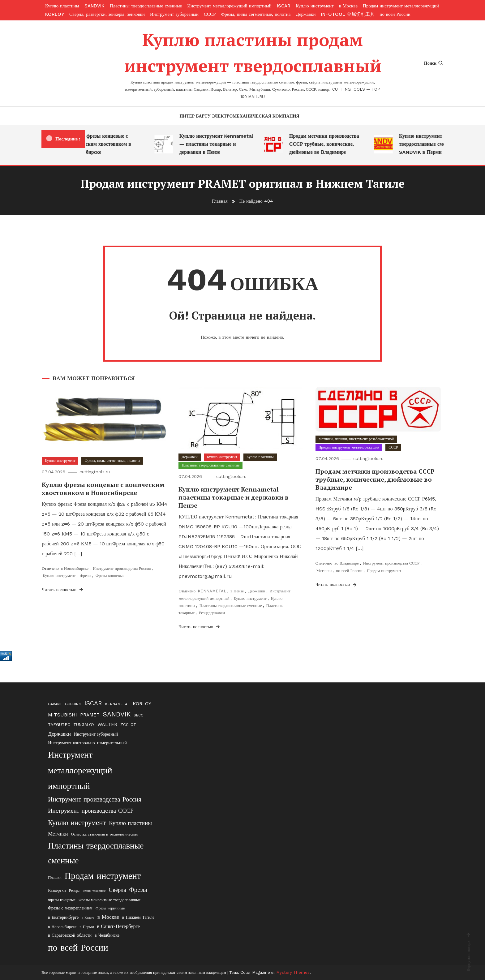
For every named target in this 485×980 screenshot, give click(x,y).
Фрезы (86, 576)
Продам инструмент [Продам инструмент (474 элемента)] (103, 876)
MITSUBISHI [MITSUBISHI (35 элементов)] (62, 715)
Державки (306, 14)
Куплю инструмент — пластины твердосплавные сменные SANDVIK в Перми (439, 144)
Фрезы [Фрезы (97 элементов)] (138, 890)
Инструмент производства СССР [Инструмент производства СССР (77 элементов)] (91, 811)
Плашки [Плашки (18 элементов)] (55, 877)
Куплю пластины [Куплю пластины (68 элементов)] (130, 823)
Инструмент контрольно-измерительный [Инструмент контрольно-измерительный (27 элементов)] (87, 743)
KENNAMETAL (212, 591)
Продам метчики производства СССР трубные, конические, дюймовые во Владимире (327, 144)
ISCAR (284, 6)
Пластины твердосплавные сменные (146, 6)
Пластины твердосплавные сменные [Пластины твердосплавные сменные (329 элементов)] (96, 853)
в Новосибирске (75, 568)
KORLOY (55, 14)
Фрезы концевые (110, 576)
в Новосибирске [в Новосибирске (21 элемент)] (62, 927)
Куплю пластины (62, 6)
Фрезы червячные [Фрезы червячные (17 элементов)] (110, 908)
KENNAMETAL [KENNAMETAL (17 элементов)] (117, 704)
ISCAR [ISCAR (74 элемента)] (93, 703)
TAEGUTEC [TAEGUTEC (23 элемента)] (59, 724)
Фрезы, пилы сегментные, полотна (256, 14)
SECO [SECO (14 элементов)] (139, 715)
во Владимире (347, 563)
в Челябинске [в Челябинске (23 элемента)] (107, 935)
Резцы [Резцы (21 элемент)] (74, 890)
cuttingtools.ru (95, 472)
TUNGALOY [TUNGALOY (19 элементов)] (84, 725)
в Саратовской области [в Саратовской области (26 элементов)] (70, 935)
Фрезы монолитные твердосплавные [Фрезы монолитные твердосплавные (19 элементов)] (109, 900)
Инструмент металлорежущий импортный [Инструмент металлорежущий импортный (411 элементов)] (80, 770)
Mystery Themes (293, 972)
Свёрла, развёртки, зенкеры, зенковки (107, 14)
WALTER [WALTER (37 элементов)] (107, 724)
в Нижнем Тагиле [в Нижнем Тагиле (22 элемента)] (138, 917)
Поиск (434, 63)
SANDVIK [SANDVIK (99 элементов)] (117, 714)
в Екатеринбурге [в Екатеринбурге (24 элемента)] (63, 917)
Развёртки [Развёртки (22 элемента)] (57, 890)
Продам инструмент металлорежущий (401, 6)
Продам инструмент (384, 571)
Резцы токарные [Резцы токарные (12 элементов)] (94, 891)
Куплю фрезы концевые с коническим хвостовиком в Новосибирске (103, 144)
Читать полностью (63, 590)
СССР (210, 14)
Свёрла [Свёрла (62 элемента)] (118, 890)
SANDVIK (94, 6)
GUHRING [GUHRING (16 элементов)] (73, 704)
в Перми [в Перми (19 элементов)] (87, 927)
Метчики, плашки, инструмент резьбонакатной (356, 439)
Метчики (324, 571)
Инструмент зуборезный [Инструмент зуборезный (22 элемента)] (96, 734)
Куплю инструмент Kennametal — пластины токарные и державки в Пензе (219, 144)
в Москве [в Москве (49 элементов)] (108, 917)
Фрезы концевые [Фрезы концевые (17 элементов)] (62, 900)
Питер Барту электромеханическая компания (239, 116)
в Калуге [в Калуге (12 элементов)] (88, 918)
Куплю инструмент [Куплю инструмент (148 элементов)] (77, 823)
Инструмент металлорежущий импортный (229, 6)
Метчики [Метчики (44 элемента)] (58, 834)
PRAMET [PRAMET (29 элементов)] (90, 715)
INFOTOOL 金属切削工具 (348, 14)
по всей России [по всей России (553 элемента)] (78, 948)
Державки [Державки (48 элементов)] (59, 734)
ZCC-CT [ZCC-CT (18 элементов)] (128, 725)
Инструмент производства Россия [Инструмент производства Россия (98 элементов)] (95, 799)
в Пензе (237, 591)
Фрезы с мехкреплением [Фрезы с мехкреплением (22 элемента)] (70, 908)
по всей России (395, 14)
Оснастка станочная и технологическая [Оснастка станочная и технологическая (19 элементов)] (104, 834)
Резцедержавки (212, 613)
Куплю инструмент (315, 6)
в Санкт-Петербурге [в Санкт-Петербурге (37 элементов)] (118, 926)
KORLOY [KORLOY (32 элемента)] (142, 704)
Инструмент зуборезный (174, 14)
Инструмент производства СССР (391, 563)
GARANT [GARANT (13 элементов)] (55, 704)
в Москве (348, 6)
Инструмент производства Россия (122, 568)
